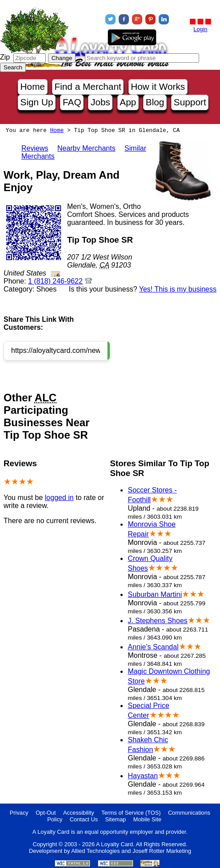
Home (33, 86)
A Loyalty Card (114, 844)
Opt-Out (46, 813)
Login (200, 29)
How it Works (158, 86)
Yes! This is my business (178, 289)
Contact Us (84, 819)
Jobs (100, 102)
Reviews (35, 148)
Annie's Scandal (153, 647)
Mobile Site (147, 819)
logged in (59, 498)
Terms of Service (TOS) (131, 813)
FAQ (72, 102)
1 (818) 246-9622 (55, 281)
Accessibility (79, 813)
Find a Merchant (88, 86)
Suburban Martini (155, 594)
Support (190, 102)
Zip (5, 57)
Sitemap (115, 819)
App (128, 102)
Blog (155, 102)
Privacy (19, 813)
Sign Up (37, 102)
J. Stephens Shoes (157, 621)
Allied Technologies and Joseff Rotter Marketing (131, 851)
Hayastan (143, 776)
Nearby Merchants (86, 148)
